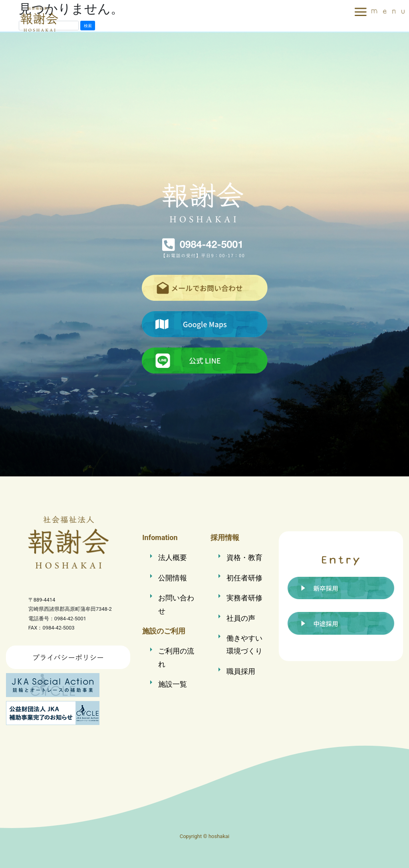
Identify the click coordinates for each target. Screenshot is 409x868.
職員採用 (241, 671)
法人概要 (173, 557)
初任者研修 (244, 578)
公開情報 (173, 578)
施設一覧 (173, 684)
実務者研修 (244, 598)
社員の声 (241, 618)
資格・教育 (244, 557)
